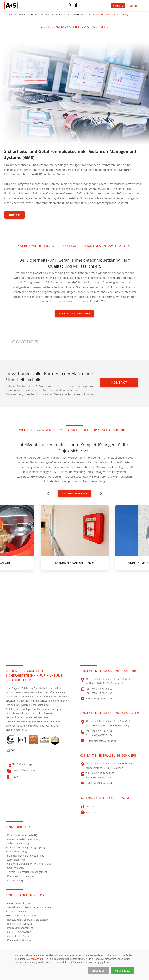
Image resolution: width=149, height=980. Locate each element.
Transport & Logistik (18, 911)
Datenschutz (32, 959)
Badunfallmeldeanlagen (21, 876)
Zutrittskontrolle (16, 860)
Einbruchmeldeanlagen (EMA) (24, 839)
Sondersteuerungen (18, 852)
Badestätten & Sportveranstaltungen (28, 920)
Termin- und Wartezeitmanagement (27, 872)
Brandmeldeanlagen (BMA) (22, 835)
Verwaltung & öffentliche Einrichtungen (29, 907)
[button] (98, 971)
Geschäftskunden (75, 14)
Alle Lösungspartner (74, 313)
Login (79, 5)
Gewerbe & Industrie (19, 903)
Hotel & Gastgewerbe (19, 932)
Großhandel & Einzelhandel (22, 916)
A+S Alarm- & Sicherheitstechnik (46, 14)
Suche (70, 5)
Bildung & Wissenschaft (20, 924)
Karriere (118, 6)
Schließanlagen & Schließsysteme (26, 856)
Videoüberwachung (18, 843)
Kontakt (14, 215)
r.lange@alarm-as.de (105, 741)
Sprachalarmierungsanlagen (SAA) (26, 847)
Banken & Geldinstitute (20, 940)
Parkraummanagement (20, 928)
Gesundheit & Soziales (20, 936)
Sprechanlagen (16, 868)
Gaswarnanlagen (17, 880)
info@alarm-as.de (103, 698)
